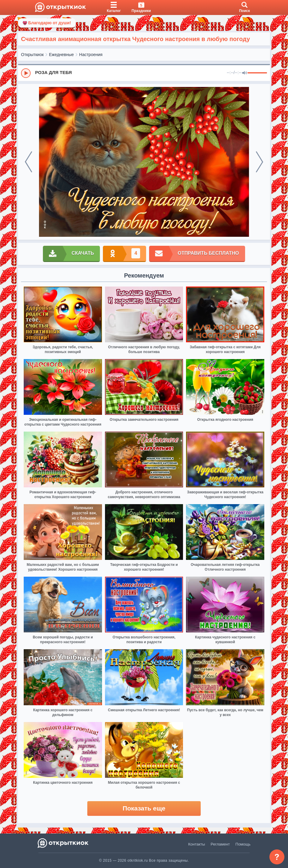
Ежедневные (61, 55)
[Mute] (244, 73)
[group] (144, 73)
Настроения (91, 55)
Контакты (196, 844)
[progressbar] (257, 73)
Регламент (220, 844)
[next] (259, 162)
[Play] (26, 73)
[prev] (28, 162)
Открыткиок (32, 55)
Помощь (243, 844)
